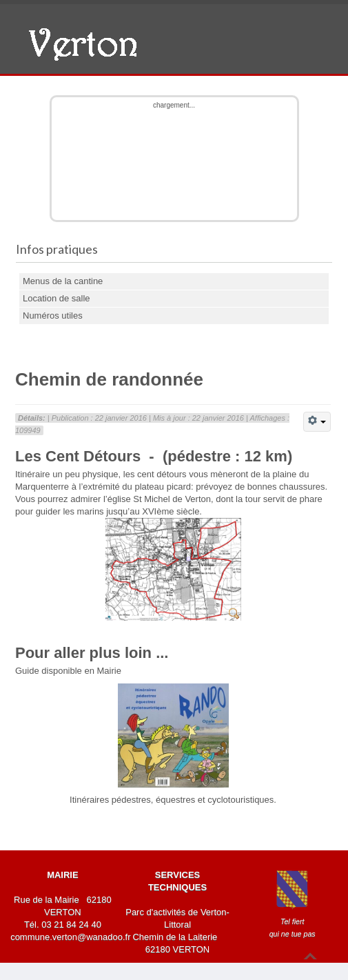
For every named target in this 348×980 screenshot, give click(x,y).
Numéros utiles (53, 316)
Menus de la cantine (63, 281)
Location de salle (57, 298)
